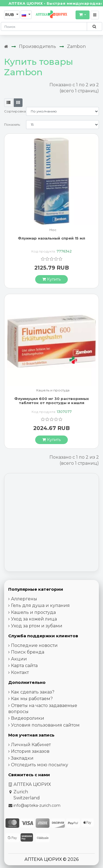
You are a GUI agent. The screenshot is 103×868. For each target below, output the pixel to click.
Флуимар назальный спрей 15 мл (51, 238)
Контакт (20, 672)
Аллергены (24, 599)
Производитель (37, 46)
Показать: (12, 124)
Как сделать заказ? (33, 692)
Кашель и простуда (53, 390)
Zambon (76, 46)
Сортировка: (15, 111)
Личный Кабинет (31, 745)
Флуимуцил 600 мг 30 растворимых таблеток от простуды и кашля (52, 401)
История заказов (30, 751)
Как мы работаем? (32, 699)
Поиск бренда (28, 652)
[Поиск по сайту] (94, 26)
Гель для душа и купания (40, 605)
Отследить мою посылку (40, 765)
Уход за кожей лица (34, 619)
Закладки (22, 758)
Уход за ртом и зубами (37, 626)
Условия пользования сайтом (45, 725)
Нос (53, 230)
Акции (19, 659)
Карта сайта (24, 666)
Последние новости (34, 645)
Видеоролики (28, 718)
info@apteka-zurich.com (37, 805)
